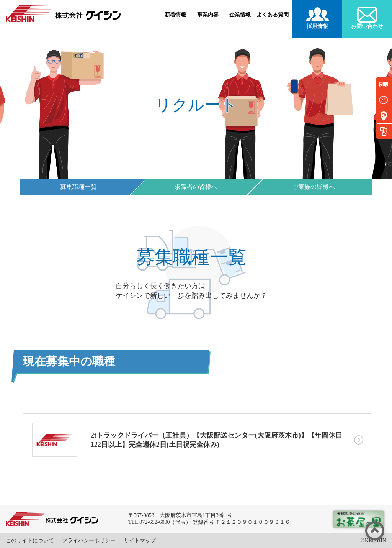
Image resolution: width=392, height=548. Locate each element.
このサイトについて (30, 541)
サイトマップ (140, 541)
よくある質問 (273, 15)
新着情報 (175, 15)
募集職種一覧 (78, 187)
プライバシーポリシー (89, 541)
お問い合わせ (367, 26)
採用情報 (317, 26)
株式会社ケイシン (63, 14)
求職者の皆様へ (196, 187)
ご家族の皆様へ (314, 187)
